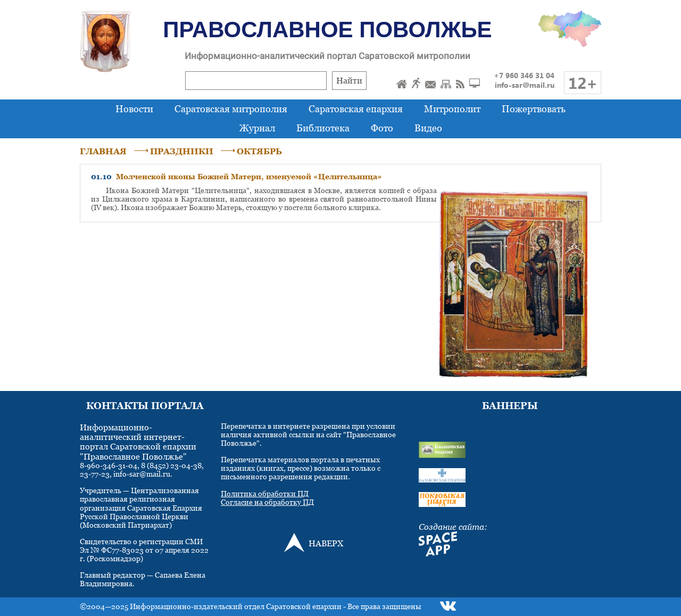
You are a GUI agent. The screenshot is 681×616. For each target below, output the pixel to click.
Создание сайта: (453, 527)
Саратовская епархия (356, 109)
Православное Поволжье (327, 30)
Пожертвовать (534, 109)
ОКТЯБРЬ (259, 151)
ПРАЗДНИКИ (182, 151)
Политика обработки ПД (265, 493)
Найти (349, 80)
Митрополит (452, 109)
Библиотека (323, 128)
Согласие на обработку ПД (267, 502)
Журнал (257, 128)
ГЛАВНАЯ (103, 151)
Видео (428, 128)
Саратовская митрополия (231, 109)
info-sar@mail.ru (525, 85)
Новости (134, 109)
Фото (382, 128)
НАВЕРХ (326, 543)
